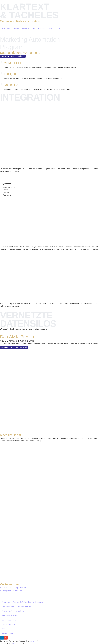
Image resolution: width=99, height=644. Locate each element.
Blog (3, 595)
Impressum (6, 634)
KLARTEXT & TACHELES (29, 11)
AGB (34, 634)
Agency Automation (9, 585)
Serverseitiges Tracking (10, 28)
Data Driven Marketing (10, 580)
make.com (33, 608)
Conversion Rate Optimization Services (16, 571)
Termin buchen (7, 600)
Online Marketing (29, 28)
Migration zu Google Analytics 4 (13, 575)
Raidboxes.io (18, 611)
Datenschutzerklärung (21, 634)
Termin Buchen (54, 28)
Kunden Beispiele (8, 590)
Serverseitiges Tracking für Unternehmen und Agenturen (23, 566)
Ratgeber (42, 28)
